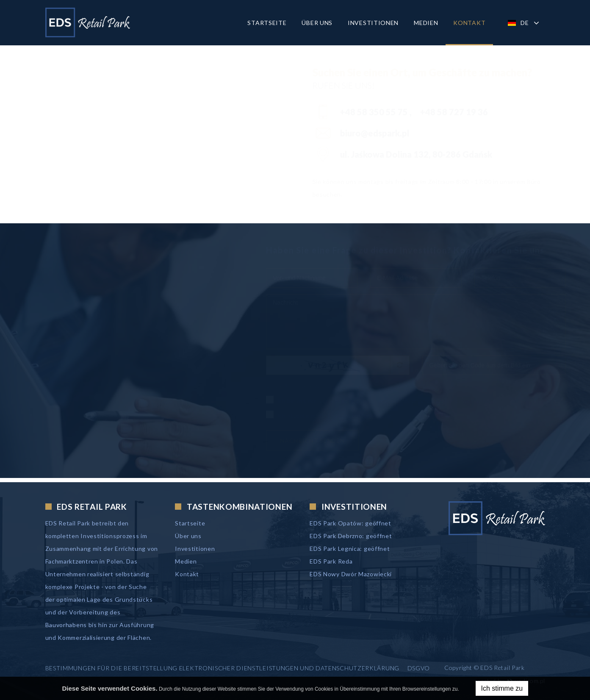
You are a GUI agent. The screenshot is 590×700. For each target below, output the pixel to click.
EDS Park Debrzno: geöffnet (351, 536)
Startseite (267, 23)
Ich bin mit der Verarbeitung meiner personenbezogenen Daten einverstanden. (375, 400)
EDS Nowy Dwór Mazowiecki (351, 574)
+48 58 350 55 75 (354, 112)
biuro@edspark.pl (354, 133)
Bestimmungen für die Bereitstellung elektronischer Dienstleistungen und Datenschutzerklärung (222, 668)
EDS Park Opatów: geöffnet (350, 523)
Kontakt (469, 23)
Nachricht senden (305, 440)
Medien (426, 23)
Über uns (317, 23)
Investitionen (373, 23)
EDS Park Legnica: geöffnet (350, 549)
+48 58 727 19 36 (433, 112)
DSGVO (419, 668)
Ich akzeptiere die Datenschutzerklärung (322, 415)
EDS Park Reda (331, 561)
